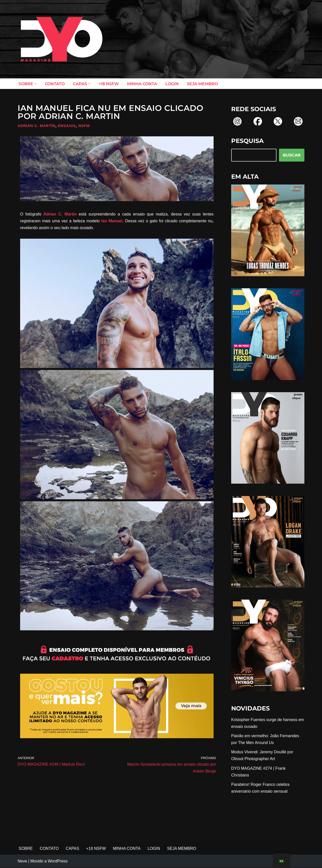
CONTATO (55, 84)
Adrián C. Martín (36, 126)
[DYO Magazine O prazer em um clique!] (62, 39)
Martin (70, 214)
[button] (35, 84)
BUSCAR (292, 155)
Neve (22, 862)
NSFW (84, 126)
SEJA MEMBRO (202, 84)
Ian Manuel (112, 221)
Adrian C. (54, 214)
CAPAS (73, 849)
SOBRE (26, 849)
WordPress (58, 862)
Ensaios (67, 126)
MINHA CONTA (142, 84)
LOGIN (172, 84)
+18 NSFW (109, 84)
